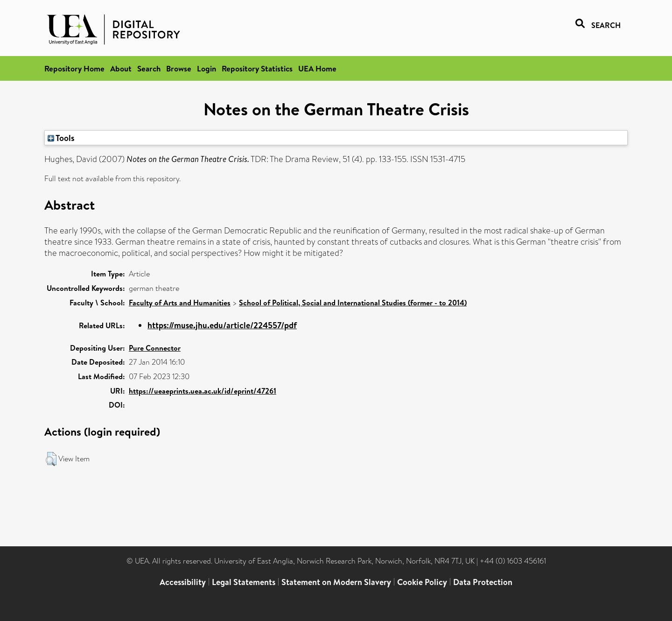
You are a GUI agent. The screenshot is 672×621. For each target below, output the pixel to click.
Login (206, 68)
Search (149, 68)
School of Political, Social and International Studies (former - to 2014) (353, 303)
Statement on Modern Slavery (336, 582)
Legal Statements (244, 582)
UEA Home (317, 68)
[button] (51, 459)
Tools (61, 138)
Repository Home (74, 68)
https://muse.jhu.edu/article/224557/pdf (222, 325)
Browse (179, 68)
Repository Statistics (257, 68)
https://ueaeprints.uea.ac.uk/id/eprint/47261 (203, 391)
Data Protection (483, 582)
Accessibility (183, 582)
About (121, 68)
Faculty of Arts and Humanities (180, 303)
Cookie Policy (422, 582)
